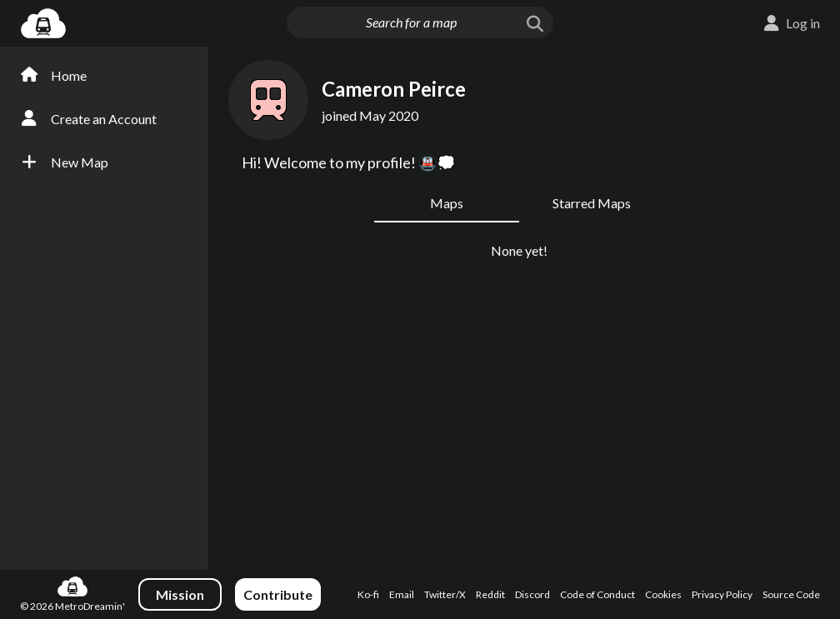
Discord (532, 594)
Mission (180, 594)
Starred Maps (592, 203)
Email (402, 594)
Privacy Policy (722, 594)
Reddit (490, 594)
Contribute (278, 594)
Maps (447, 203)
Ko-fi (368, 594)
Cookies (663, 594)
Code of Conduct (597, 594)
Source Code (791, 594)
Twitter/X (445, 594)
